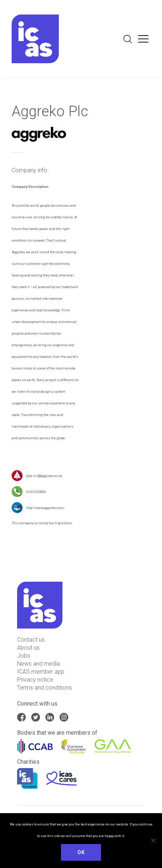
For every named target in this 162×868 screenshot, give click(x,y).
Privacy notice (35, 680)
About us (28, 648)
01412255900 (36, 492)
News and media (39, 664)
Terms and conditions (44, 688)
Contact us (31, 640)
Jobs (24, 656)
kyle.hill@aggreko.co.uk (44, 476)
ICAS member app (41, 672)
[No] (153, 840)
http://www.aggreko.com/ (45, 508)
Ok (81, 852)
